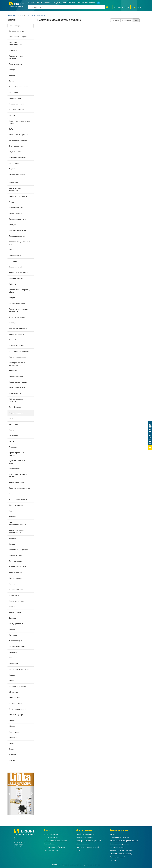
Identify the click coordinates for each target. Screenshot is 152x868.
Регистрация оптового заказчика (122, 850)
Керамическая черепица (19, 135)
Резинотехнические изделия (17, 57)
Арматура (13, 538)
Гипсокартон (14, 732)
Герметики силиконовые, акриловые (19, 310)
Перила (12, 743)
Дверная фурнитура (17, 334)
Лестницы (13, 447)
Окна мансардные (16, 376)
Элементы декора (16, 715)
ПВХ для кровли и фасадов (16, 400)
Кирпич (12, 511)
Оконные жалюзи (16, 505)
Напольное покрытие (18, 230)
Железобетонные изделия (19, 340)
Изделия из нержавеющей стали (19, 122)
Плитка (12, 760)
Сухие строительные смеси (17, 462)
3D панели (13, 261)
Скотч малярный (16, 267)
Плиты (12, 430)
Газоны (12, 584)
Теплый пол (14, 607)
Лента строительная (17, 236)
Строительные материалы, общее (19, 291)
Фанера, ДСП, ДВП (16, 50)
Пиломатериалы (15, 213)
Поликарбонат (15, 469)
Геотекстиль (14, 183)
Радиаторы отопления (18, 357)
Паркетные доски (16, 413)
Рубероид (13, 284)
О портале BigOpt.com (52, 834)
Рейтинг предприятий (85, 837)
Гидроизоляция (15, 98)
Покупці (79, 850)
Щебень (12, 629)
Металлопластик (16, 703)
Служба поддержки (51, 837)
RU (17, 839)
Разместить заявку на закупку (121, 854)
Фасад (12, 202)
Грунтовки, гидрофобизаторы (16, 43)
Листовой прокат (16, 573)
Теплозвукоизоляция (17, 219)
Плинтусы (13, 323)
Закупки (113, 834)
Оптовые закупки (83, 844)
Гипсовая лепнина (16, 698)
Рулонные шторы (16, 278)
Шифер (12, 726)
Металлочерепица (16, 590)
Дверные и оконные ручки (19, 488)
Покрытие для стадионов (19, 196)
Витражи (12, 755)
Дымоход (13, 618)
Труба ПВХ (13, 658)
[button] (9, 794)
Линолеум (13, 75)
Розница (113, 860)
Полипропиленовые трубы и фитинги (17, 364)
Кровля (12, 115)
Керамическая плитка (18, 686)
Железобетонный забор (18, 87)
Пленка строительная (18, 157)
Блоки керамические (17, 146)
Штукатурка (14, 692)
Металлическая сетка (18, 567)
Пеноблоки (13, 664)
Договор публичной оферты (55, 847)
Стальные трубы (15, 555)
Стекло (12, 749)
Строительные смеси (17, 646)
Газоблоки (13, 635)
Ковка (12, 681)
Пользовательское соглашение (56, 841)
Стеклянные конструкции (19, 669)
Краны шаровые (15, 578)
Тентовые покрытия (17, 388)
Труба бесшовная (16, 407)
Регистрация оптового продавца (89, 841)
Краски (12, 675)
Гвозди (12, 70)
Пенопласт (13, 738)
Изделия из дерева (17, 346)
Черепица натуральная (18, 140)
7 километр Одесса (117, 847)
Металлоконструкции (18, 709)
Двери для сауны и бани (19, 273)
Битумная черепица (17, 494)
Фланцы (12, 544)
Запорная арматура (17, 31)
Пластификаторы (16, 208)
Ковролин (13, 298)
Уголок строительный (18, 317)
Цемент (12, 721)
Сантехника (14, 436)
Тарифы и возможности (85, 834)
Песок (12, 441)
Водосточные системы (18, 500)
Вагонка (12, 81)
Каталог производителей (119, 844)
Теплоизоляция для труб (19, 550)
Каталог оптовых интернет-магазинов (124, 841)
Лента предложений (117, 857)
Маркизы (13, 169)
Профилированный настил (17, 454)
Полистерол (14, 652)
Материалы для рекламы (19, 351)
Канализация (14, 163)
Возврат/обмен (50, 844)
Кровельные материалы (19, 382)
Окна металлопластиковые (18, 523)
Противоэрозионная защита (17, 176)
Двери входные (15, 612)
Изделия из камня (16, 393)
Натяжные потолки (17, 601)
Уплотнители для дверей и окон (19, 243)
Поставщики (115, 20)
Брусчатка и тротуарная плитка (18, 476)
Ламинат (13, 517)
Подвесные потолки (17, 104)
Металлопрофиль (16, 641)
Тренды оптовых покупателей (88, 847)
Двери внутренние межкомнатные (16, 532)
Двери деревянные (17, 482)
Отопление (13, 93)
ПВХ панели (14, 250)
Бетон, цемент (15, 595)
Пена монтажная (16, 64)
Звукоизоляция (15, 152)
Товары (136, 20)
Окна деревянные (16, 624)
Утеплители (14, 371)
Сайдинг (12, 129)
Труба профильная (16, 561)
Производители (127, 20)
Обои (11, 419)
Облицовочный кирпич (18, 37)
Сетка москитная (16, 256)
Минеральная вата (16, 110)
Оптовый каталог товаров (120, 837)
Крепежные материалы (18, 328)
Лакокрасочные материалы (15, 189)
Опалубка (13, 225)
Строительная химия (17, 303)
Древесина (13, 424)
